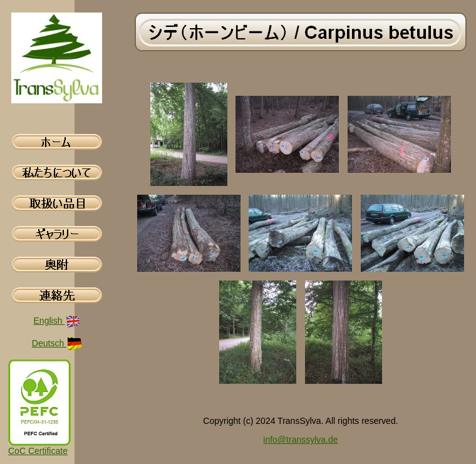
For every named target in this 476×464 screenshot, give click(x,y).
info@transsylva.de (300, 440)
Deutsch (57, 343)
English (57, 321)
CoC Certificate (38, 451)
